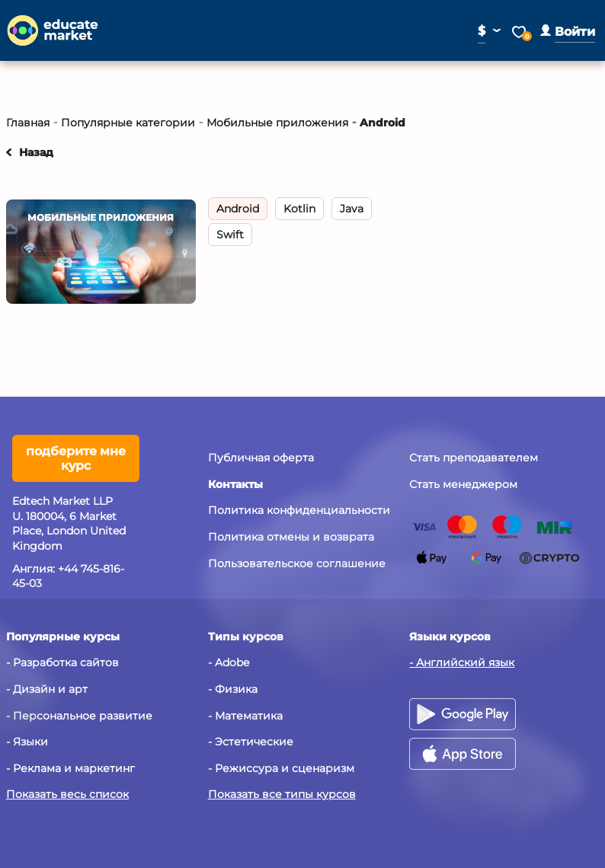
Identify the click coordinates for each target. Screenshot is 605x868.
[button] (568, 32)
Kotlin (299, 209)
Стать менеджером (463, 484)
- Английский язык (462, 662)
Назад (36, 152)
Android (238, 209)
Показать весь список (67, 794)
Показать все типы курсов (282, 794)
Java (352, 209)
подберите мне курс (76, 458)
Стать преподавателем (474, 458)
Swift (230, 235)
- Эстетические (251, 742)
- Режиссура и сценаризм (281, 768)
